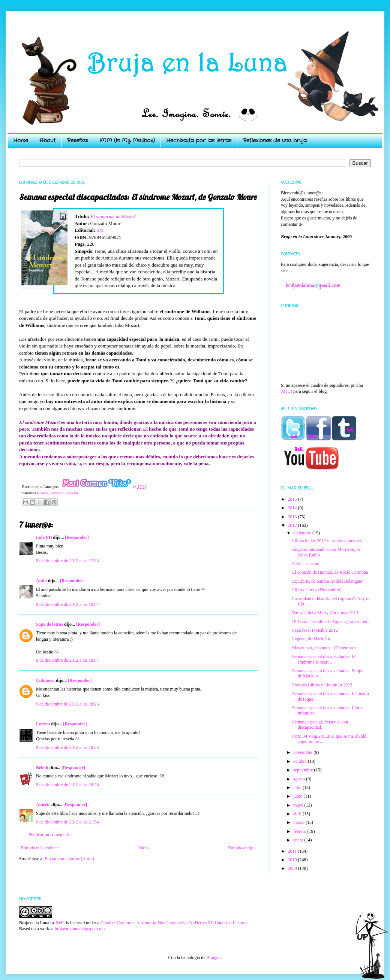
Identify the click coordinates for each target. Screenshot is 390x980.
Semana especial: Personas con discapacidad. (320, 725)
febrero (300, 831)
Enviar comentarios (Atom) (69, 859)
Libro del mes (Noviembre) (317, 590)
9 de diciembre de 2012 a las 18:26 (67, 704)
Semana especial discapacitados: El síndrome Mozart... (324, 659)
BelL (60, 923)
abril (298, 814)
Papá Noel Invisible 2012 (315, 630)
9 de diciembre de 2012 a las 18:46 (67, 785)
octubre (301, 761)
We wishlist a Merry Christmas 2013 (325, 613)
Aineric (43, 805)
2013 (293, 517)
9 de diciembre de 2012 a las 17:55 (67, 561)
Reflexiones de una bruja (275, 140)
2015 (293, 499)
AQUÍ (286, 391)
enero (299, 840)
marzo (299, 822)
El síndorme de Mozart (113, 216)
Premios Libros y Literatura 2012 (322, 685)
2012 (293, 525)
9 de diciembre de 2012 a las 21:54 (67, 822)
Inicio (143, 848)
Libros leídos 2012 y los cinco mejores (327, 541)
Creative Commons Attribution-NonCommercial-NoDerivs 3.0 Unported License (174, 923)
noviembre (303, 752)
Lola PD (44, 537)
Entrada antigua (242, 848)
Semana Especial (64, 493)
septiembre (304, 770)
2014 (293, 508)
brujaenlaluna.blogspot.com (80, 929)
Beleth (42, 768)
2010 (293, 860)
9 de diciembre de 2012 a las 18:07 (67, 660)
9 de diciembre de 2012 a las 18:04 (67, 604)
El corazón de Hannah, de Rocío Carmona (330, 572)
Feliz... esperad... (307, 564)
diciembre (303, 533)
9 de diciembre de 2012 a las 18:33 (67, 747)
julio (298, 788)
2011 (293, 851)
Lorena (43, 724)
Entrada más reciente (40, 848)
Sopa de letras (49, 624)
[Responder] (77, 537)
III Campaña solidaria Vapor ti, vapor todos (331, 622)
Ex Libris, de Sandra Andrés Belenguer (327, 581)
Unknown (45, 680)
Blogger (213, 958)
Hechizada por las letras (199, 140)
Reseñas (77, 140)
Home (21, 140)
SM (100, 230)
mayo (299, 805)
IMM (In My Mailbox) (127, 140)
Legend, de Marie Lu (311, 639)
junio (298, 796)
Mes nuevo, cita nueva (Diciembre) (324, 648)
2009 (293, 868)
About (47, 140)
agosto (300, 779)
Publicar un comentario (49, 835)
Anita (41, 581)
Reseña (43, 493)
